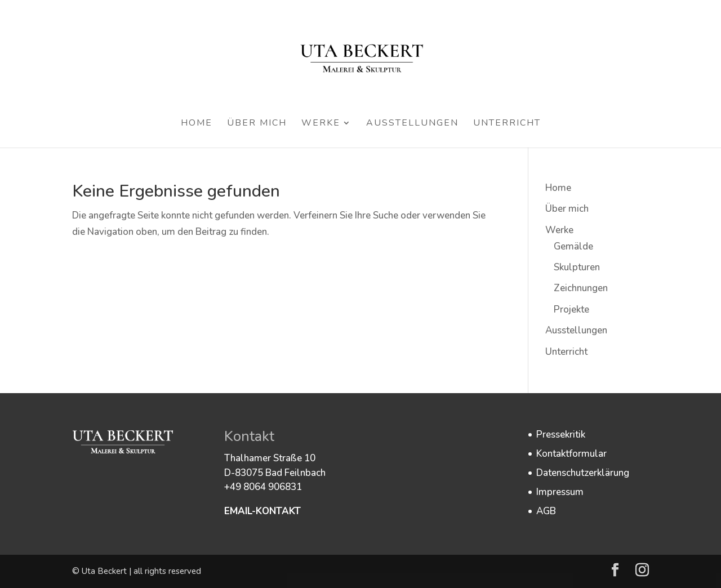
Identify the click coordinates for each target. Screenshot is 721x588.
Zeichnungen (581, 288)
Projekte (571, 309)
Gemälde (573, 246)
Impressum (560, 492)
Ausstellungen (412, 124)
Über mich (257, 124)
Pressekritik (561, 435)
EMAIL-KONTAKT (262, 511)
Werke (321, 124)
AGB (546, 511)
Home (197, 124)
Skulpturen (577, 267)
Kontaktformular (571, 454)
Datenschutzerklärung (583, 473)
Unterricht (507, 124)
